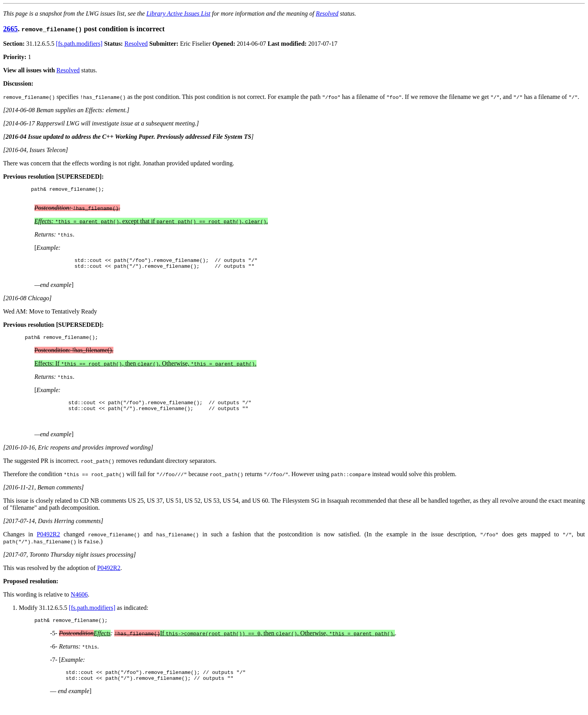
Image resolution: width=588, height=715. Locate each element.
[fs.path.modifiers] (79, 44)
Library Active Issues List (178, 13)
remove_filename (72, 190)
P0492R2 (48, 545)
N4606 (79, 605)
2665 (10, 29)
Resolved (327, 13)
